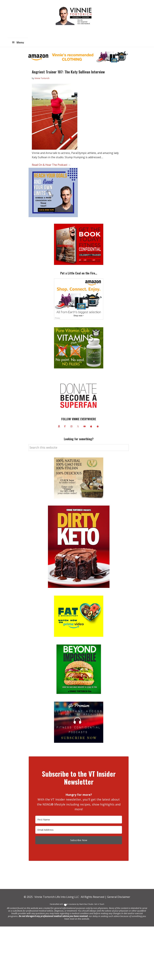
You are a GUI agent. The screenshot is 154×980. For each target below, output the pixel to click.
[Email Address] (79, 830)
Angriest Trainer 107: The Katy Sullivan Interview (68, 72)
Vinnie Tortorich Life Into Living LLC (57, 897)
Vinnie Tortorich (75, 16)
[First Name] (79, 820)
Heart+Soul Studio (86, 904)
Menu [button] (20, 42)
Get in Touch (99, 904)
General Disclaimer (118, 897)
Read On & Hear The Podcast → (51, 165)
